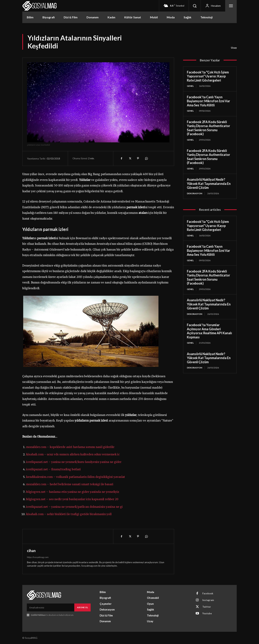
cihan (31, 551)
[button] (195, 6)
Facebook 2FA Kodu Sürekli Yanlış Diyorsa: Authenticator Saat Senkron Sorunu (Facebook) (208, 128)
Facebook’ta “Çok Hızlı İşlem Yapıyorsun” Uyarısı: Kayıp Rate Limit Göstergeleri (208, 76)
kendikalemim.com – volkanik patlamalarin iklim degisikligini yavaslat (76, 477)
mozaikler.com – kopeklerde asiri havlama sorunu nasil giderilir (70, 447)
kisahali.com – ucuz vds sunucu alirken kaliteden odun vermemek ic (73, 454)
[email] (51, 607)
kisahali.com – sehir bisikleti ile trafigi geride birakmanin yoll (69, 514)
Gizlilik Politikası (38, 615)
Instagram (208, 600)
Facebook (208, 593)
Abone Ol (82, 607)
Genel (190, 86)
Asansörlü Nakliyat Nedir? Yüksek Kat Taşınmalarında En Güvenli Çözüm (209, 183)
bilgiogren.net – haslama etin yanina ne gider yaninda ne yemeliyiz (73, 492)
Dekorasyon (195, 193)
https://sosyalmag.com (38, 557)
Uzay (234, 48)
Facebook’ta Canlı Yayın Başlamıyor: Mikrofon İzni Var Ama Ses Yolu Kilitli (208, 101)
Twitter (207, 607)
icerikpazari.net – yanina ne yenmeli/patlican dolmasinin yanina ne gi (74, 507)
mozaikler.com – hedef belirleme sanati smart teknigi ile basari (70, 484)
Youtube (207, 613)
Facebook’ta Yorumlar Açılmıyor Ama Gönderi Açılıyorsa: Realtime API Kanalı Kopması (209, 331)
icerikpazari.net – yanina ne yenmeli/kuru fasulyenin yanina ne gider (74, 462)
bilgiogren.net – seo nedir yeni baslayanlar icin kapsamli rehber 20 (72, 499)
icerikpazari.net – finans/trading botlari (53, 469)
